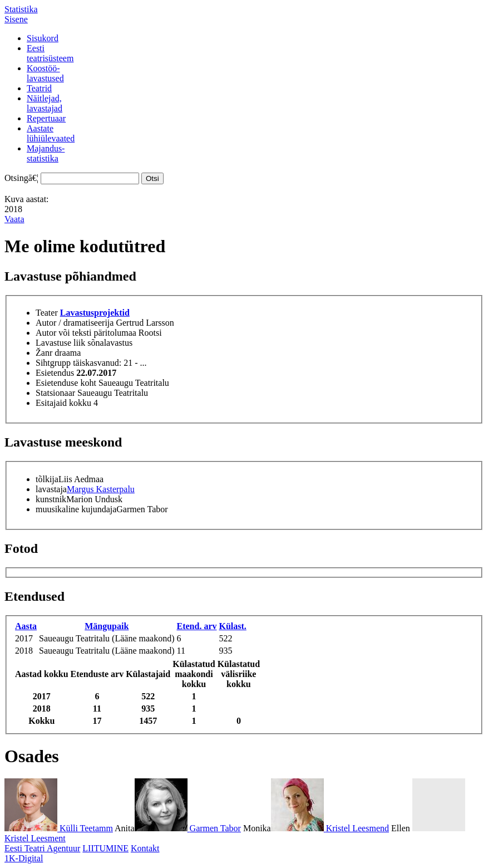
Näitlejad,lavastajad (45, 103)
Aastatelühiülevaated (51, 133)
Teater (47, 313)
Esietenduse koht (66, 383)
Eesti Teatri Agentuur (42, 848)
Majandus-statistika (46, 153)
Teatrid (39, 88)
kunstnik (51, 499)
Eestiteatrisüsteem (50, 53)
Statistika (21, 9)
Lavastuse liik (60, 343)
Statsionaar (55, 393)
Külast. (232, 626)
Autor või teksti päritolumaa (86, 333)
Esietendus (55, 373)
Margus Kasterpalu (101, 489)
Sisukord (43, 38)
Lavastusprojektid (95, 313)
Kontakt (145, 848)
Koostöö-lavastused (45, 73)
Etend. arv (196, 626)
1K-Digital (24, 858)
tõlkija (47, 479)
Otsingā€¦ (21, 178)
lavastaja (51, 489)
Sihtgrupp (53, 363)
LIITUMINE (105, 848)
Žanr (44, 353)
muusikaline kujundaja (76, 509)
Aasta (26, 626)
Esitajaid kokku (63, 403)
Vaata (14, 219)
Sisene (16, 19)
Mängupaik (107, 626)
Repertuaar (46, 118)
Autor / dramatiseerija (75, 323)
